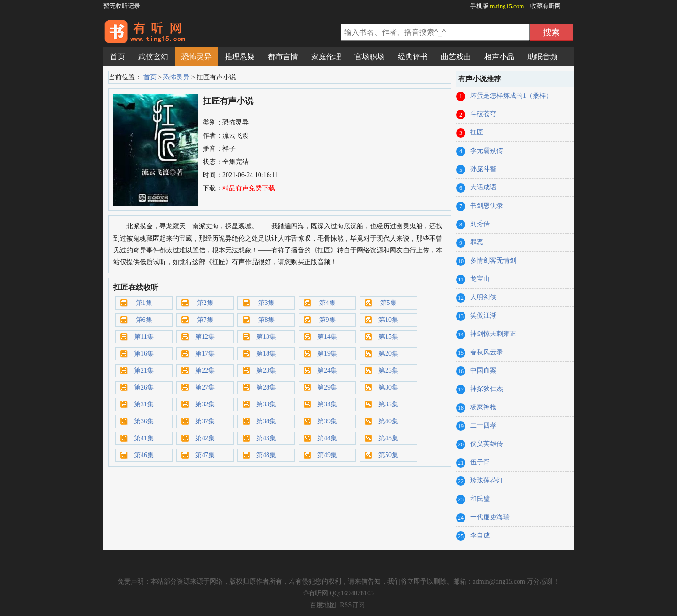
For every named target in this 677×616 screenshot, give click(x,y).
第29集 (327, 387)
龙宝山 (480, 279)
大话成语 (483, 187)
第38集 (266, 421)
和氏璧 (480, 499)
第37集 (205, 421)
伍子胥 (480, 462)
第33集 (266, 404)
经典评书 (413, 57)
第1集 (144, 303)
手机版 (498, 6)
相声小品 (499, 57)
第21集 (144, 370)
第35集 (388, 404)
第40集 (388, 421)
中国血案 (483, 370)
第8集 (266, 320)
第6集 (144, 320)
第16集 (144, 354)
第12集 (205, 337)
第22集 (205, 370)
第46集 (144, 455)
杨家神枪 (483, 407)
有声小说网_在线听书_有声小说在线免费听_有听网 (221, 33)
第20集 (388, 354)
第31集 (144, 404)
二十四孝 (483, 425)
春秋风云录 (487, 352)
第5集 (389, 303)
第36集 (144, 421)
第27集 (205, 387)
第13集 (266, 337)
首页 (118, 57)
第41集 (144, 438)
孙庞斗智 (483, 169)
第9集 (327, 320)
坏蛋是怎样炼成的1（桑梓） (511, 96)
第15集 (388, 337)
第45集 (388, 438)
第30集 (388, 387)
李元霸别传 (487, 151)
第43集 (266, 438)
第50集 (388, 455)
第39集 (327, 421)
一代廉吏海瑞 (490, 517)
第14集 (327, 337)
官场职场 (370, 57)
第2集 (205, 303)
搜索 (551, 32)
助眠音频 (543, 57)
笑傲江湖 (483, 316)
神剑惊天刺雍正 (493, 334)
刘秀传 (480, 224)
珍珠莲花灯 (487, 480)
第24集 (327, 370)
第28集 (266, 387)
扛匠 (477, 132)
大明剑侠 (483, 297)
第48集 (266, 455)
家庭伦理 (326, 57)
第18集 (266, 354)
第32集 (205, 404)
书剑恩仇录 (487, 206)
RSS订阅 (352, 605)
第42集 (205, 438)
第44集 (327, 438)
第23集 (266, 370)
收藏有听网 (546, 6)
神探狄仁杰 (487, 389)
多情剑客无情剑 (493, 261)
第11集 (144, 337)
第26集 (144, 387)
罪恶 (477, 242)
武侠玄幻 (153, 57)
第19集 (327, 354)
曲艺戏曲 (456, 57)
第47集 (205, 455)
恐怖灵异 (197, 57)
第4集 (327, 303)
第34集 (327, 404)
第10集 (388, 320)
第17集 (205, 354)
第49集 (327, 455)
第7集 (205, 320)
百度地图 (323, 605)
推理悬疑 (240, 57)
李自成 (480, 535)
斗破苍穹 (483, 114)
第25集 (388, 370)
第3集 (266, 303)
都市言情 (283, 57)
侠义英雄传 (487, 444)
